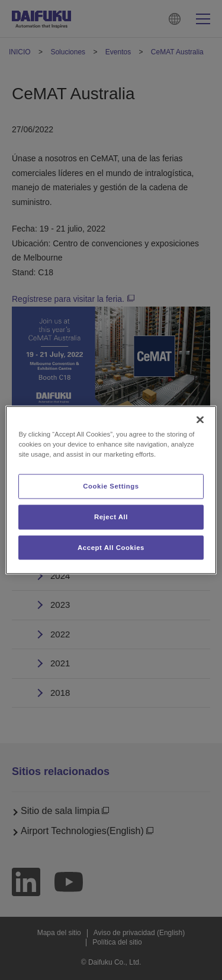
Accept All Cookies (111, 547)
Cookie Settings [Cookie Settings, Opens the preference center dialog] (111, 486)
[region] (111, 490)
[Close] (200, 419)
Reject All (111, 516)
